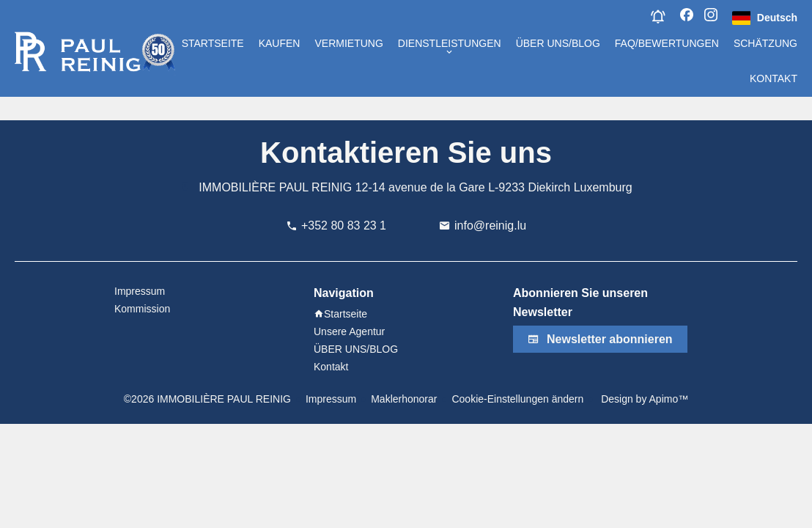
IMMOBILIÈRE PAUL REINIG (275, 187)
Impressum (331, 399)
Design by (643, 399)
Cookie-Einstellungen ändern (517, 399)
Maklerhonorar (404, 399)
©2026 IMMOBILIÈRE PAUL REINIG (207, 399)
